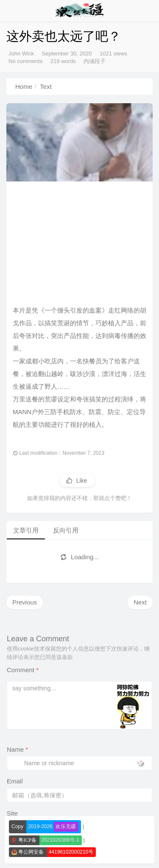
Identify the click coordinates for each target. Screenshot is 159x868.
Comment (23, 670)
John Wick (21, 54)
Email (15, 781)
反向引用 (66, 530)
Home (24, 87)
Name (17, 749)
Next (140, 602)
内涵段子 (95, 61)
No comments (25, 61)
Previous (25, 602)
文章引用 (26, 530)
